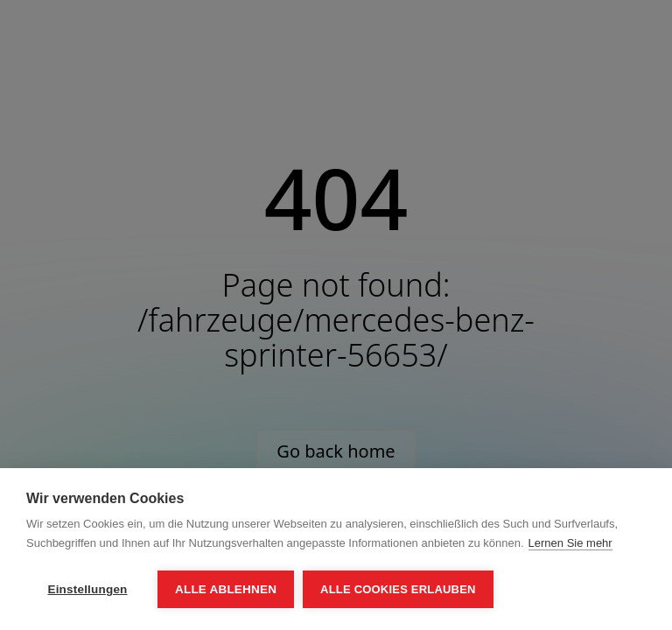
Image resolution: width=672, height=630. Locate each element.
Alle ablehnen (226, 589)
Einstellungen (87, 589)
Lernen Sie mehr (570, 543)
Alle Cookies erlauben (398, 589)
